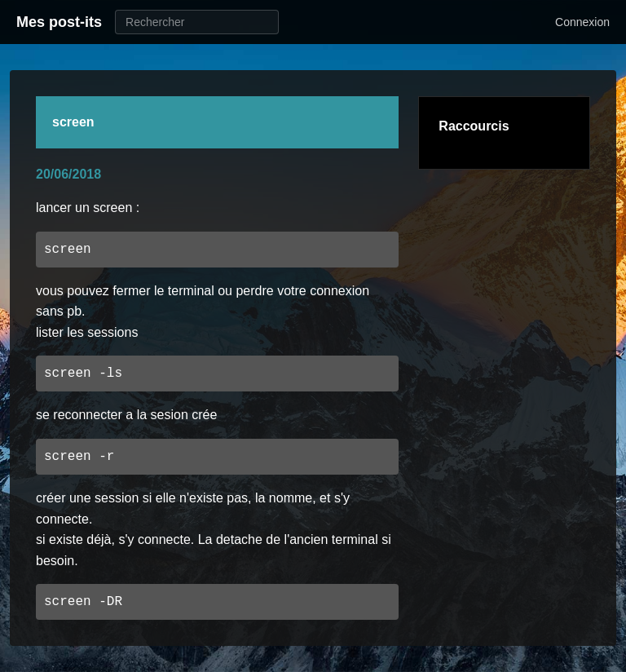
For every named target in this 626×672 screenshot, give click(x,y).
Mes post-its (59, 22)
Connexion (582, 22)
